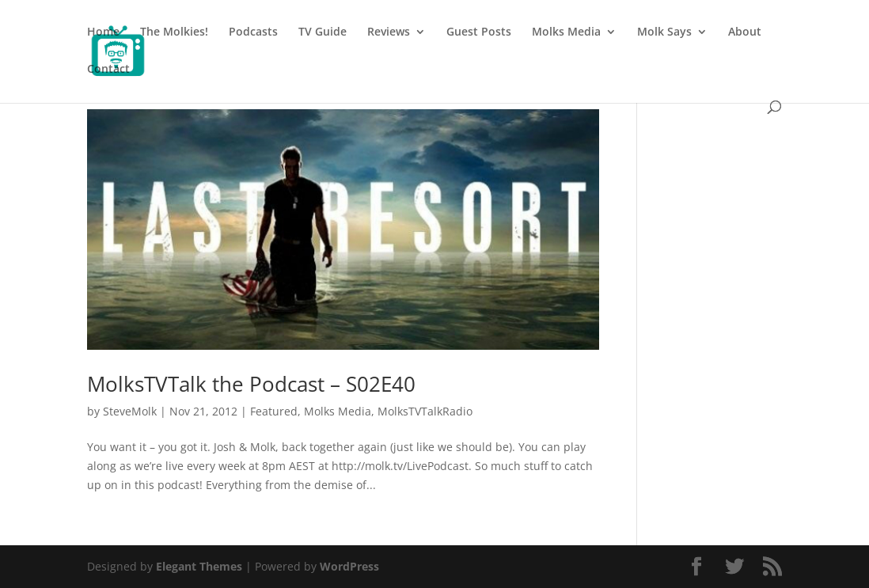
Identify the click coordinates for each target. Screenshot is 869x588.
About (745, 32)
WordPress (349, 566)
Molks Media (566, 32)
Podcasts (253, 32)
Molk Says (664, 32)
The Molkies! (174, 32)
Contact (108, 70)
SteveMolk (130, 411)
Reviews (389, 32)
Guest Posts (479, 32)
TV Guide (323, 32)
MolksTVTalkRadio (425, 411)
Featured (274, 411)
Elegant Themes (199, 566)
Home (103, 32)
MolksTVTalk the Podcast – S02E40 (251, 384)
